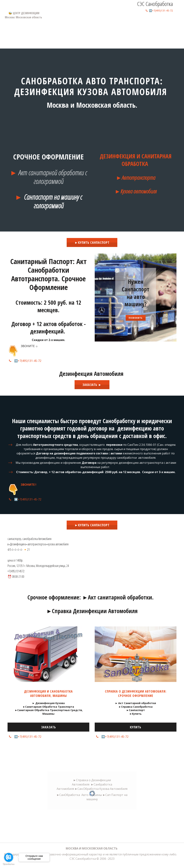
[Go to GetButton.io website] (9, 864)
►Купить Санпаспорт (92, 242)
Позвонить (136, 318)
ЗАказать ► (92, 385)
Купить (136, 727)
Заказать (49, 727)
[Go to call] (9, 857)
